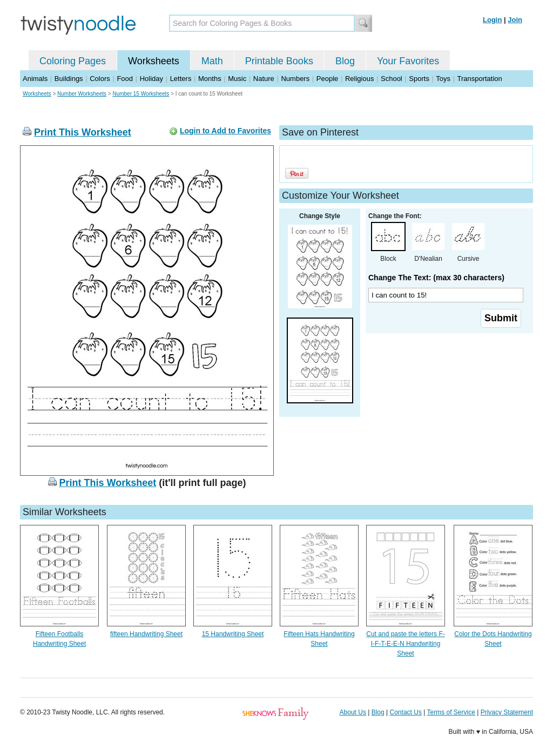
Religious (359, 79)
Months (210, 79)
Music (237, 79)
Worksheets (154, 61)
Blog (345, 61)
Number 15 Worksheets (141, 94)
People (327, 79)
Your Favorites (408, 61)
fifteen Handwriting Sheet (146, 634)
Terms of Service (451, 712)
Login (492, 20)
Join (515, 20)
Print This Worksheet (83, 132)
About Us (353, 712)
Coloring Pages (73, 61)
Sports (419, 79)
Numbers (295, 79)
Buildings (69, 79)
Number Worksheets (82, 94)
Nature (264, 79)
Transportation (479, 79)
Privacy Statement (507, 712)
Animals (35, 79)
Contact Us (406, 712)
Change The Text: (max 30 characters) (436, 278)
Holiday (151, 79)
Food (125, 79)
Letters (181, 79)
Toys (443, 79)
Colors (100, 79)
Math (212, 61)
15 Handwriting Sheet (233, 634)
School (392, 79)
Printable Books (279, 61)
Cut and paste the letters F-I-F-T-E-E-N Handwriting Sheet (405, 644)
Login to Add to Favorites (225, 131)
